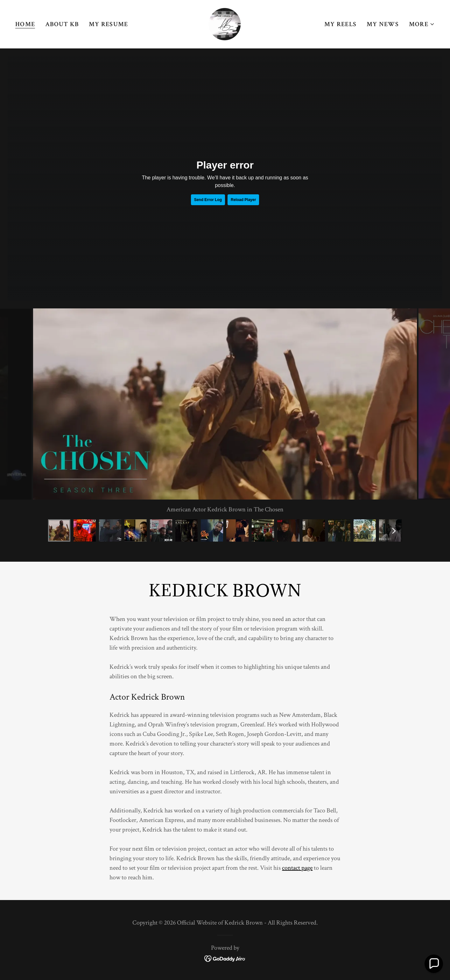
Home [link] (25, 24)
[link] (225, 24)
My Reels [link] (340, 24)
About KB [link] (62, 24)
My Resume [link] (108, 24)
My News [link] (383, 24)
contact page (297, 868)
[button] (422, 24)
